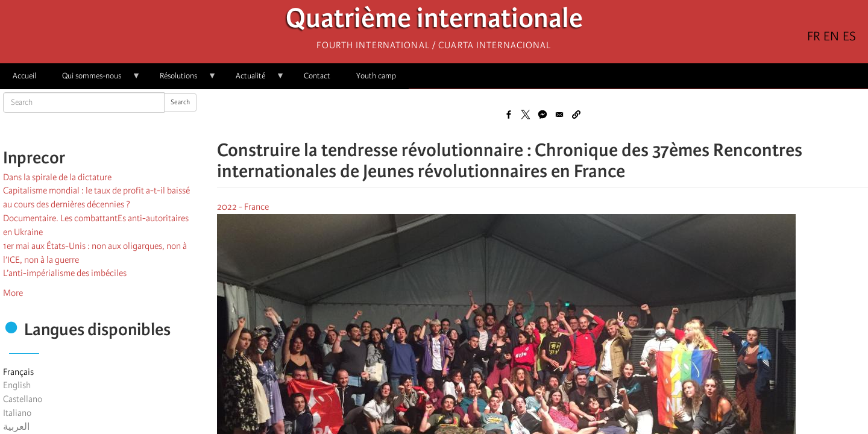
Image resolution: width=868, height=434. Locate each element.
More (13, 293)
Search (180, 102)
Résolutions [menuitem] (182, 80)
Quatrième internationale (434, 21)
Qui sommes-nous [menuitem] (95, 80)
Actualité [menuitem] (254, 80)
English (17, 385)
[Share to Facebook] (509, 115)
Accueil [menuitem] (24, 76)
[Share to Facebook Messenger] (542, 115)
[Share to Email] (559, 115)
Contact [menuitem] (317, 76)
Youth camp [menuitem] (376, 76)
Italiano (17, 413)
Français (18, 372)
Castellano (23, 399)
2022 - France (243, 207)
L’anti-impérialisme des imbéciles (65, 273)
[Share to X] (526, 115)
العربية (16, 427)
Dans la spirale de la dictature (57, 177)
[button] (576, 115)
